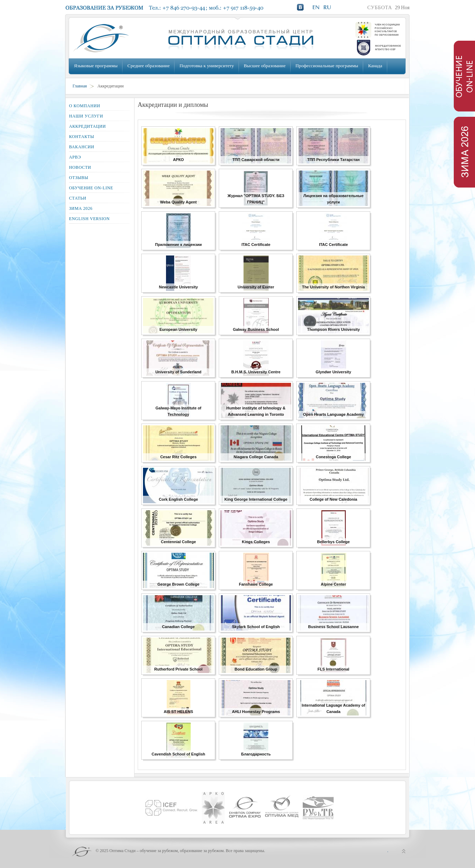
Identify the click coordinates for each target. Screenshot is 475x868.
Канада (375, 66)
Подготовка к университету (207, 66)
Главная (80, 86)
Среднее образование (148, 66)
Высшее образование (265, 66)
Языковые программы (96, 66)
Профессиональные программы (327, 66)
